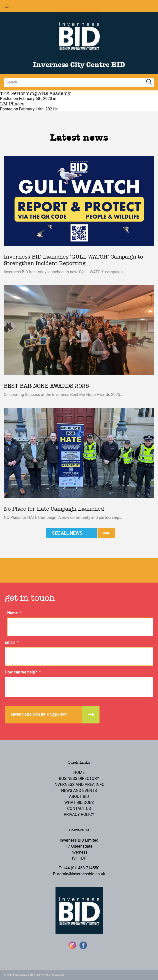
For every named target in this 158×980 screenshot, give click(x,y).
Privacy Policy (79, 815)
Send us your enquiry (39, 715)
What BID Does (79, 803)
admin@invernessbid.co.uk (81, 874)
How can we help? (23, 672)
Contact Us (79, 809)
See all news (67, 533)
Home (79, 773)
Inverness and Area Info (79, 785)
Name (14, 613)
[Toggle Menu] (7, 6)
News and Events (79, 791)
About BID (79, 797)
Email (12, 642)
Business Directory (79, 779)
